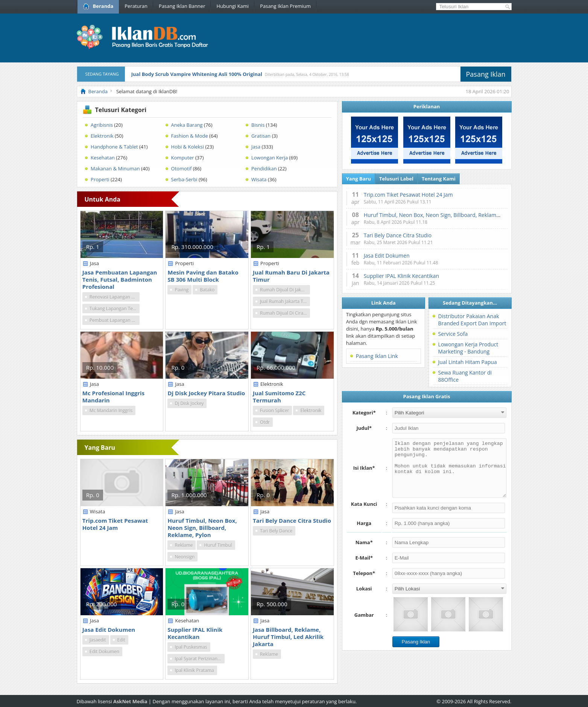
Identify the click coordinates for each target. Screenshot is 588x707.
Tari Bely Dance (276, 531)
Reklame (184, 545)
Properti (100, 179)
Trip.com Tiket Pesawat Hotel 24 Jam (115, 524)
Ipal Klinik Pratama (194, 670)
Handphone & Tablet (114, 147)
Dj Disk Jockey (189, 403)
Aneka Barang (187, 125)
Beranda (98, 6)
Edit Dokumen (104, 652)
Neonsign (185, 557)
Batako (207, 290)
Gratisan (261, 136)
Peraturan (136, 6)
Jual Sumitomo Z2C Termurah (279, 397)
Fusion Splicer (274, 410)
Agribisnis (102, 125)
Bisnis (258, 125)
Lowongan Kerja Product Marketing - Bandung (468, 348)
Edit (121, 640)
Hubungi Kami (232, 6)
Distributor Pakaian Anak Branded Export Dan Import (472, 320)
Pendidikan (264, 168)
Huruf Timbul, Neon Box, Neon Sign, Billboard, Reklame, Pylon (202, 528)
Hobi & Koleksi (188, 147)
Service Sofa (453, 334)
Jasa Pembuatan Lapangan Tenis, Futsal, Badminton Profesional (120, 279)
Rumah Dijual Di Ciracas (285, 313)
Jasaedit (98, 640)
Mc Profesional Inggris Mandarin (113, 397)
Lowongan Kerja (270, 158)
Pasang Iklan (486, 74)
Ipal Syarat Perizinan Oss (200, 659)
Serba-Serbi (184, 179)
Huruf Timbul (218, 545)
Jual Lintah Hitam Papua (468, 362)
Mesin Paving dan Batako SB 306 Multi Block (203, 276)
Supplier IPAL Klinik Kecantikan (195, 633)
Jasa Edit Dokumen (109, 630)
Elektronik (102, 136)
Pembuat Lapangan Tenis (115, 320)
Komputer (183, 158)
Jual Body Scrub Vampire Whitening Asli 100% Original (197, 74)
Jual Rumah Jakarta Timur (285, 301)
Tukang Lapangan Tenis (114, 309)
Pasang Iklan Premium (285, 6)
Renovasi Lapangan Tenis (115, 297)
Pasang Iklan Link (377, 356)
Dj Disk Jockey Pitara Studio (206, 393)
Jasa (256, 147)
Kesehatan (103, 158)
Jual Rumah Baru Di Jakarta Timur (291, 276)
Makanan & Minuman (115, 168)
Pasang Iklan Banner (182, 6)
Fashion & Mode (190, 136)
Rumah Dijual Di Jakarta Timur (285, 290)
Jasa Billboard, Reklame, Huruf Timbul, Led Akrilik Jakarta (288, 637)
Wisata (259, 179)
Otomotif (182, 168)
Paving (182, 290)
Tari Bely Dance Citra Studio (292, 520)
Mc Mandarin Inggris (111, 410)
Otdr (265, 422)
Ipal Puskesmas (191, 647)
